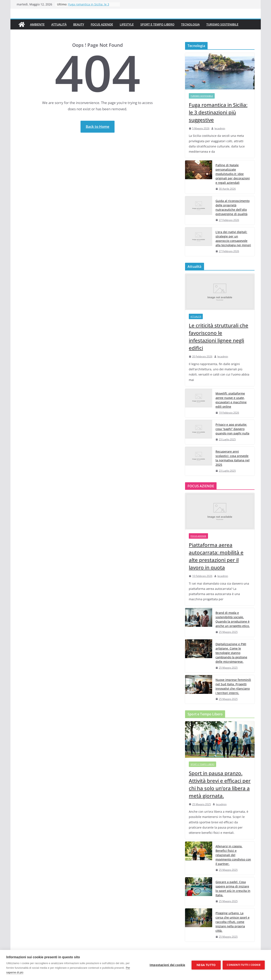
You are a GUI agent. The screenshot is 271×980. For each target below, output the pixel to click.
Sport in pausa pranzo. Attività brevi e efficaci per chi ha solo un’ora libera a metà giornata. (220, 784)
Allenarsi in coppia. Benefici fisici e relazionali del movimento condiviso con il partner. (233, 855)
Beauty (79, 24)
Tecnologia (190, 24)
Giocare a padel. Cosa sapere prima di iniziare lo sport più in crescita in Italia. (233, 889)
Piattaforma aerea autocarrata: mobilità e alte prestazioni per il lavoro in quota (216, 556)
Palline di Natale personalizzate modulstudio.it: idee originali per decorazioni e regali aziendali (233, 174)
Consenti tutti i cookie (244, 965)
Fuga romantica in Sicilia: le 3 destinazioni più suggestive (89, 6)
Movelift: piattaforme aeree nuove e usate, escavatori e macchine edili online (231, 400)
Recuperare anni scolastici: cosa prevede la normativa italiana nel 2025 (233, 458)
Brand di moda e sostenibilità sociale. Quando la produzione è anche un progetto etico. (233, 619)
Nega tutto (206, 965)
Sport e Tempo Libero (157, 24)
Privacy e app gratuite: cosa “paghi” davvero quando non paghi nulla (232, 429)
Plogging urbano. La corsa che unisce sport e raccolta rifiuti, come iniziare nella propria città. (233, 922)
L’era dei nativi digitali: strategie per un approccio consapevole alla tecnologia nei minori (233, 239)
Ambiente (37, 24)
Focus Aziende (102, 24)
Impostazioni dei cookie (167, 965)
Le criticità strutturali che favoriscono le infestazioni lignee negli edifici (219, 337)
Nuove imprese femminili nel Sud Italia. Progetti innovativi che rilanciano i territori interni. (233, 686)
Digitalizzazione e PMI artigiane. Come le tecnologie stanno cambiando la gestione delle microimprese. (231, 653)
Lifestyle (127, 24)
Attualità (59, 24)
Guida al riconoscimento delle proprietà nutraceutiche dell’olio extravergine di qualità (233, 207)
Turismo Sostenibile (222, 24)
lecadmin (220, 128)
